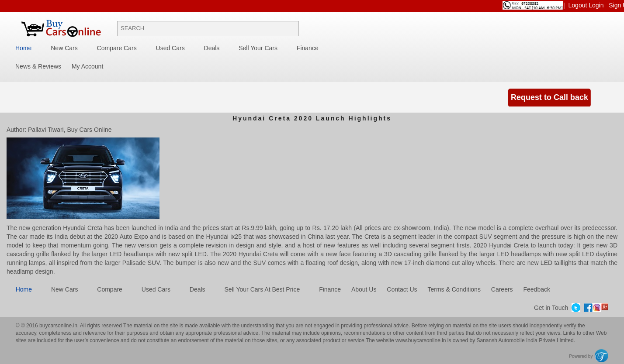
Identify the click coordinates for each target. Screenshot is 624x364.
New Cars (64, 48)
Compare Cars (117, 48)
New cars (64, 289)
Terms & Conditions (454, 289)
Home (23, 48)
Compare (110, 289)
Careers (502, 289)
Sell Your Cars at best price (262, 289)
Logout (579, 5)
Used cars (156, 289)
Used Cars (170, 48)
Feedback (536, 289)
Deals (212, 48)
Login (597, 5)
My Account (87, 66)
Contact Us (402, 289)
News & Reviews (38, 66)
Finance (308, 48)
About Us (364, 289)
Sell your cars (258, 48)
